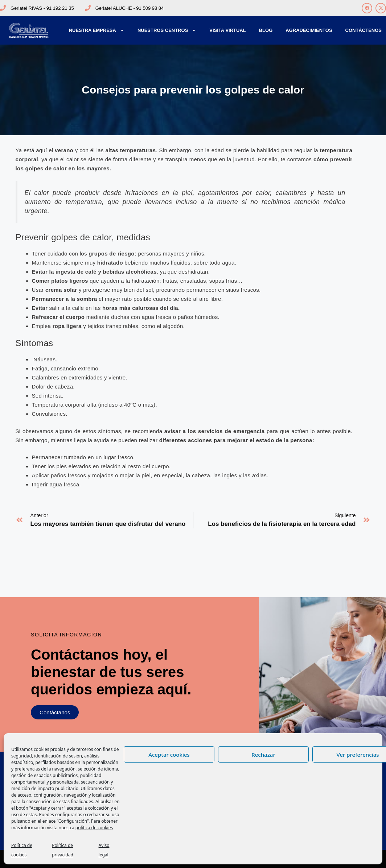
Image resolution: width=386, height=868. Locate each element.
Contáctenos (364, 30)
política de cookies (94, 828)
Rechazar (263, 755)
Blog (266, 30)
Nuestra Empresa (97, 30)
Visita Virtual (227, 30)
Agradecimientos (309, 30)
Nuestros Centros (167, 30)
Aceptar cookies (169, 755)
